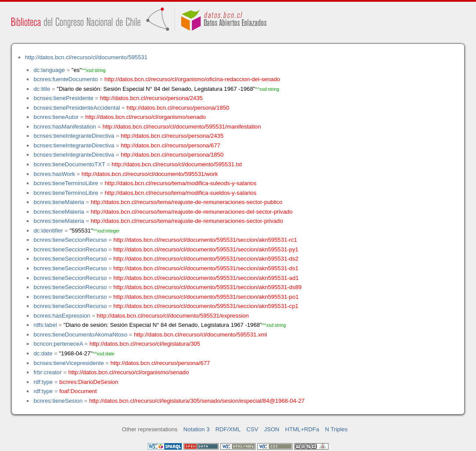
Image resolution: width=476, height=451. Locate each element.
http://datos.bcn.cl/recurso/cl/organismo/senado (146, 117)
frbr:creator (47, 372)
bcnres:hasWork (54, 174)
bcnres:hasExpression (62, 316)
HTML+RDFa (302, 429)
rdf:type (43, 382)
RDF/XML (228, 429)
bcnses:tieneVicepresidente (69, 363)
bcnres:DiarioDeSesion (89, 382)
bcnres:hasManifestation (65, 127)
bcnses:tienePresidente (63, 98)
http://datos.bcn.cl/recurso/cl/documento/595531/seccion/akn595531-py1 (206, 249)
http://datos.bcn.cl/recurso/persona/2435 (151, 98)
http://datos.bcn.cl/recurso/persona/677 (171, 145)
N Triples (336, 429)
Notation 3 (197, 429)
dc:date (43, 353)
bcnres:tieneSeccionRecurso (70, 240)
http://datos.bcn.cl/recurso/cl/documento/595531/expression (173, 316)
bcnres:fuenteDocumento (65, 79)
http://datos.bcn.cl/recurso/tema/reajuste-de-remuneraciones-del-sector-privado (192, 212)
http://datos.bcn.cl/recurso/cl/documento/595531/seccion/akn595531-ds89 (207, 287)
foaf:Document (78, 391)
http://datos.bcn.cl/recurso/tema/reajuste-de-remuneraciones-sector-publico (187, 202)
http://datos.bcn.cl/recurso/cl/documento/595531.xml (200, 335)
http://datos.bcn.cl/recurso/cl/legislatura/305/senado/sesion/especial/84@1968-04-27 (197, 401)
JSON (272, 429)
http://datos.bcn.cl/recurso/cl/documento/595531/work (150, 174)
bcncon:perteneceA (58, 344)
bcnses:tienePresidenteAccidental (77, 108)
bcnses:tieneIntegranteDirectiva (74, 136)
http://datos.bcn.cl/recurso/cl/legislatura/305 (145, 344)
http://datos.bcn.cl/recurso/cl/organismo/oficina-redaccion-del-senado (192, 79)
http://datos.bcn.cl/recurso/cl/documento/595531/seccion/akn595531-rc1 (205, 240)
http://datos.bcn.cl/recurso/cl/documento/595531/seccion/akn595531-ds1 (206, 268)
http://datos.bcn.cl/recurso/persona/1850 (178, 108)
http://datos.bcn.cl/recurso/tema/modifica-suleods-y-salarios (181, 183)
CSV (252, 429)
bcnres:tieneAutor (56, 117)
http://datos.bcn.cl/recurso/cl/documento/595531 (86, 57)
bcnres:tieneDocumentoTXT (69, 164)
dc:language (49, 70)
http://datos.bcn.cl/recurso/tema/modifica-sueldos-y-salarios (181, 193)
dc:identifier (48, 231)
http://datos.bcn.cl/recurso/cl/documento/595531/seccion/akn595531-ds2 (206, 259)
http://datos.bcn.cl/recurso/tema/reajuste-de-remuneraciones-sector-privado (187, 221)
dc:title (42, 89)
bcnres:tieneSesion (58, 401)
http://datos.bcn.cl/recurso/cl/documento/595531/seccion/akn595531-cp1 (206, 306)
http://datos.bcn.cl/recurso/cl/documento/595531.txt (177, 164)
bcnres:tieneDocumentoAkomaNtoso (80, 335)
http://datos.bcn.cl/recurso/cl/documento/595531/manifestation (182, 127)
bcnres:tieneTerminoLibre (66, 183)
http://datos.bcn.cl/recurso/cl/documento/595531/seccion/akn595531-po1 (206, 297)
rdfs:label (45, 325)
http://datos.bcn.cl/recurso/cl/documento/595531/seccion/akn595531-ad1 (206, 278)
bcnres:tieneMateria (59, 202)
